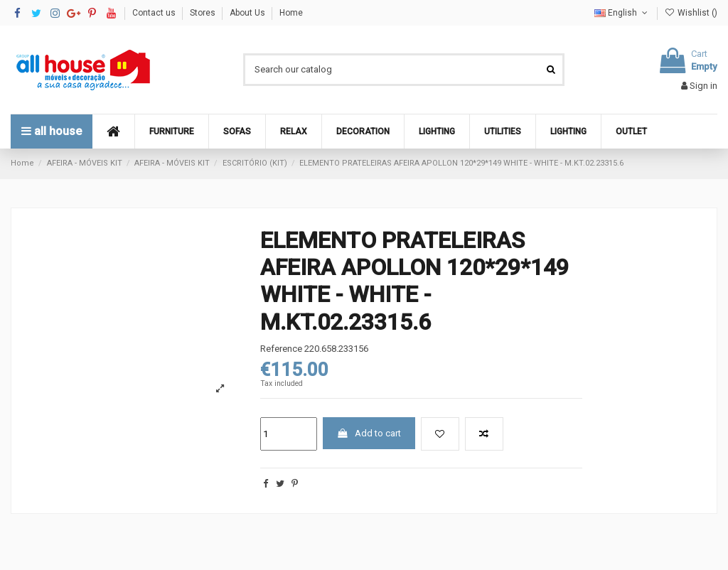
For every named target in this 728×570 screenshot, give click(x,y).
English (622, 13)
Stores (204, 13)
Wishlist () (691, 13)
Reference (281, 349)
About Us (248, 13)
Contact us (155, 13)
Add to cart (369, 433)
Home (291, 13)
